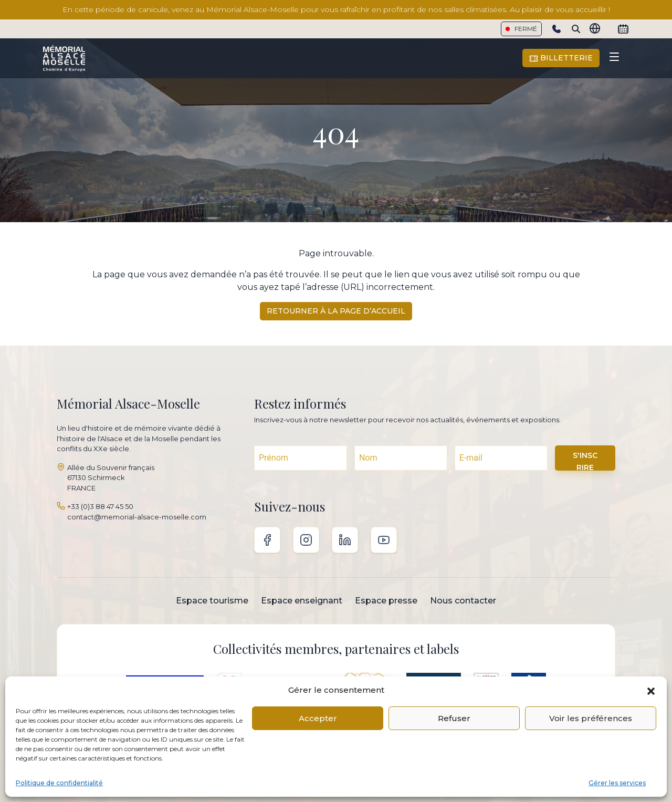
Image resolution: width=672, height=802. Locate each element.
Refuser (454, 718)
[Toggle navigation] (614, 58)
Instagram (306, 540)
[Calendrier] (623, 29)
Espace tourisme (212, 601)
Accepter (318, 718)
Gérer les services (617, 783)
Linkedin (345, 540)
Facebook (267, 540)
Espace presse (386, 601)
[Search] (576, 29)
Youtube (384, 540)
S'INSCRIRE (585, 461)
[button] (651, 690)
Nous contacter (463, 601)
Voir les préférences (591, 718)
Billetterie (561, 58)
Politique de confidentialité (59, 783)
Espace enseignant (302, 601)
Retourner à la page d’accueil (336, 311)
